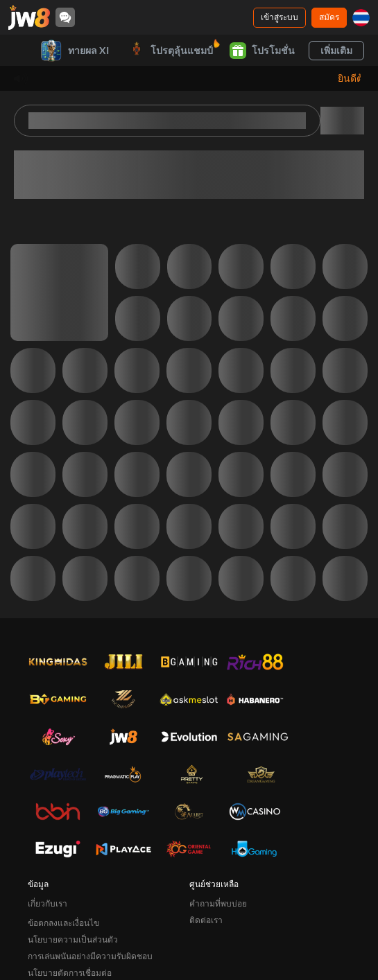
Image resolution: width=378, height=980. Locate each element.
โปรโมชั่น (262, 51)
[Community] (65, 17)
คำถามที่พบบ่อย (218, 903)
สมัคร (329, 17)
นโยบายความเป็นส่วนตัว (73, 939)
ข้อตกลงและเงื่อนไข (63, 923)
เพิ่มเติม (336, 50)
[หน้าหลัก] (29, 17)
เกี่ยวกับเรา (48, 903)
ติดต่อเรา (206, 920)
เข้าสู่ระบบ (280, 17)
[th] (361, 18)
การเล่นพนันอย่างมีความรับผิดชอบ (90, 956)
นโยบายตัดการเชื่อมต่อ (70, 973)
